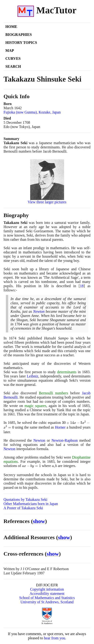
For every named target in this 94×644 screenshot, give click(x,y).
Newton (39, 311)
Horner (60, 427)
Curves (13, 58)
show (39, 521)
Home (11, 27)
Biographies (19, 35)
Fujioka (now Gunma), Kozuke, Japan (32, 112)
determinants (67, 372)
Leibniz (33, 376)
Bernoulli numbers (53, 393)
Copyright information (47, 589)
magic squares (35, 406)
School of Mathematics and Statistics (47, 598)
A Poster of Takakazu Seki (23, 508)
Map (10, 51)
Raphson (71, 440)
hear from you (55, 638)
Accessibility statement (47, 593)
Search (13, 66)
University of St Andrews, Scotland (47, 602)
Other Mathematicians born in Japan (31, 504)
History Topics (21, 43)
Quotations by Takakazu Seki (25, 499)
